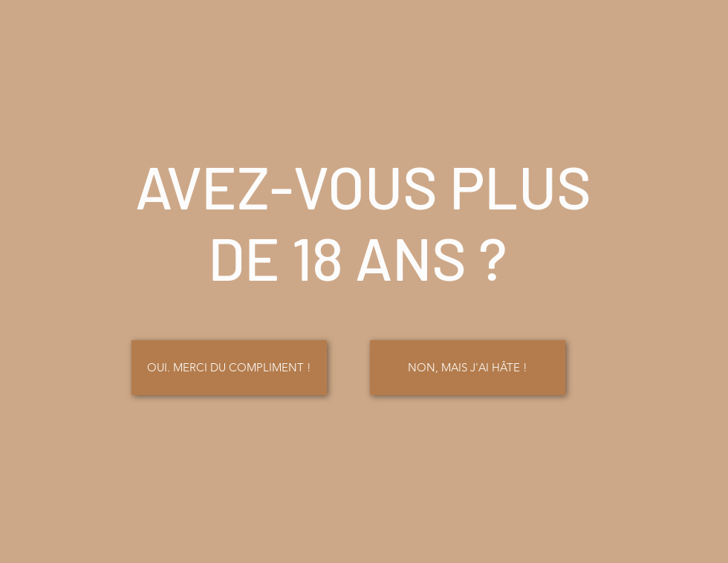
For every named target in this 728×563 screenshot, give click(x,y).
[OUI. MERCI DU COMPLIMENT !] (229, 368)
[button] (468, 368)
